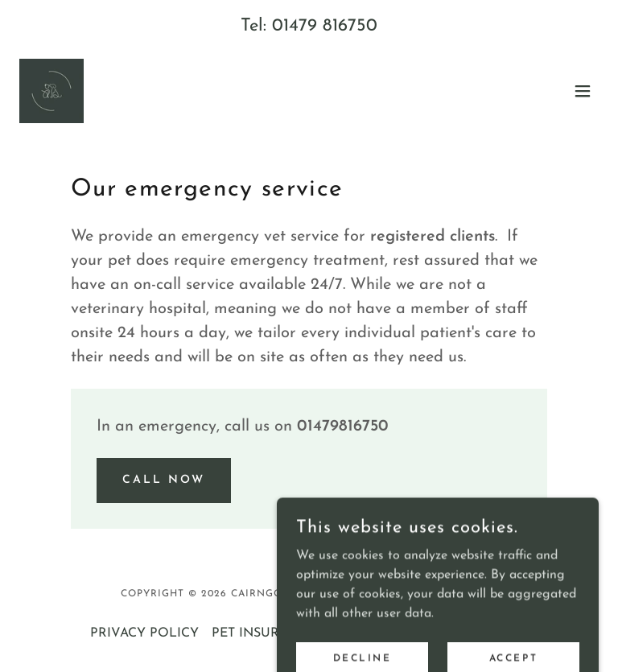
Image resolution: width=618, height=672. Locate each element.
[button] (583, 91)
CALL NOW (164, 480)
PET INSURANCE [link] (264, 633)
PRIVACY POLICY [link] (144, 633)
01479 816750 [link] (325, 26)
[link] (51, 91)
